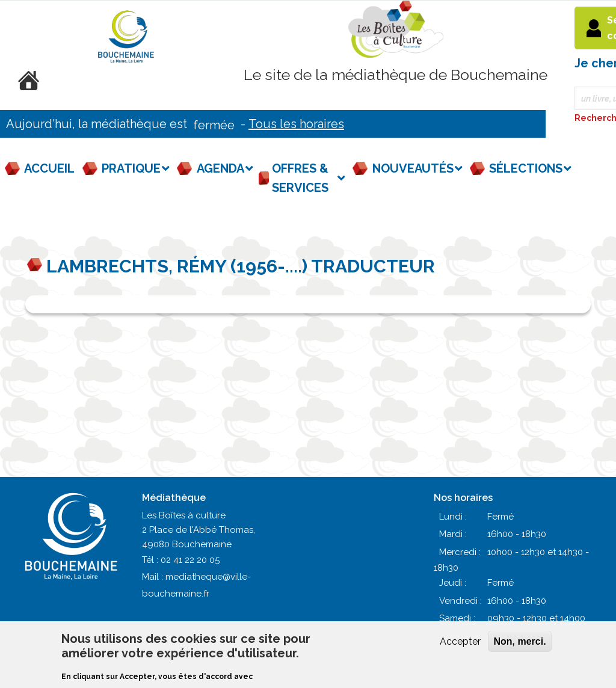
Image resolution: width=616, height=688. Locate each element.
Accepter (460, 641)
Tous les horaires (296, 124)
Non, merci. (519, 641)
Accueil (49, 168)
